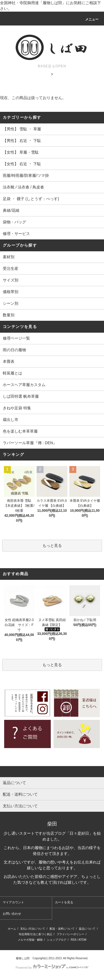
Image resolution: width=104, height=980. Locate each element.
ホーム (12, 929)
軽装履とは (12, 373)
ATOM (82, 940)
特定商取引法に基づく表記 (35, 934)
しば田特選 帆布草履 (21, 396)
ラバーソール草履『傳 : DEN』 (30, 443)
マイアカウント (13, 902)
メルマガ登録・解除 (30, 940)
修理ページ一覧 (16, 338)
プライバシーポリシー (70, 934)
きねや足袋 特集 (17, 408)
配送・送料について (62, 929)
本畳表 (9, 361)
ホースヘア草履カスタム (24, 385)
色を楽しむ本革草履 (20, 431)
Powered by (52, 968)
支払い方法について (33, 929)
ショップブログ (57, 940)
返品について (87, 929)
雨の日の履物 (14, 350)
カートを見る (64, 902)
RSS (74, 940)
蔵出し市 (11, 420)
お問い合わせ (12, 914)
